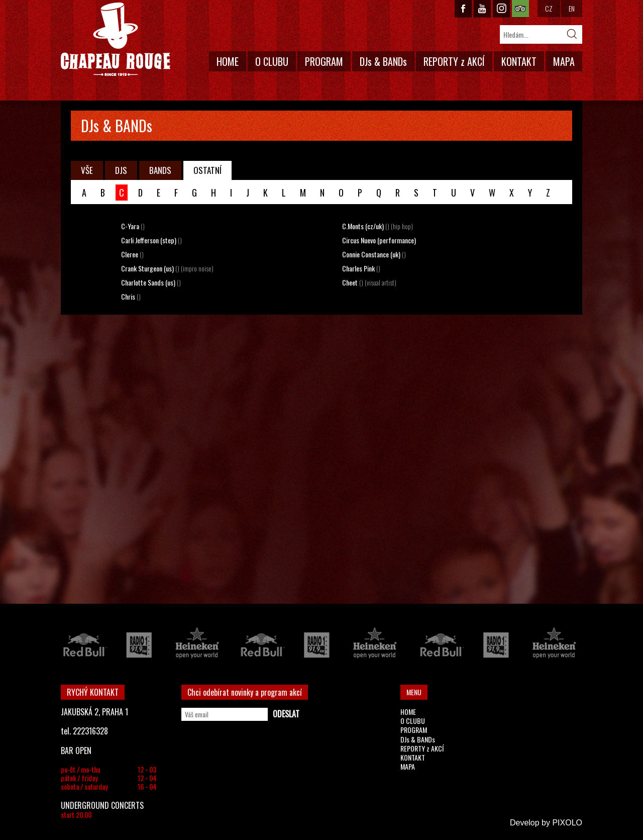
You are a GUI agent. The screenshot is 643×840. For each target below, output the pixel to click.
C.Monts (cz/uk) (378, 226)
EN (572, 8)
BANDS (160, 170)
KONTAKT (519, 61)
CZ (549, 8)
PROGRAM (324, 61)
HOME (228, 61)
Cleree (132, 254)
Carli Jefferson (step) (151, 240)
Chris (131, 296)
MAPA (564, 61)
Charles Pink (361, 268)
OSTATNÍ (207, 170)
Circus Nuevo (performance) (379, 240)
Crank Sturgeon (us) (167, 268)
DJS (121, 170)
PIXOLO (567, 823)
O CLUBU (272, 61)
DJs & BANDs (383, 61)
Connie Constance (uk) (374, 254)
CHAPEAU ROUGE (116, 39)
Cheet (369, 282)
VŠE (87, 170)
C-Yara (133, 226)
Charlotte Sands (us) (151, 282)
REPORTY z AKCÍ (454, 61)
